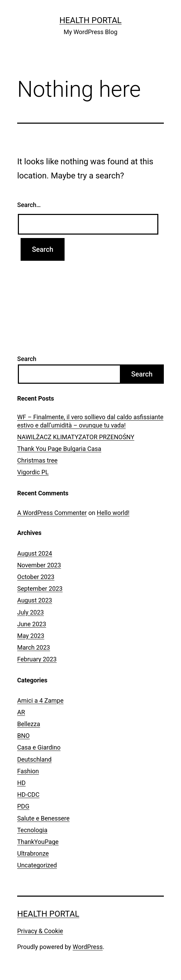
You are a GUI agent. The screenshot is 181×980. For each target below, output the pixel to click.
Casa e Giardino (39, 747)
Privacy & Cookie (40, 931)
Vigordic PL (33, 472)
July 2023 (31, 612)
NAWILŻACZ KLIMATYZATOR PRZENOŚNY (76, 437)
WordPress (88, 947)
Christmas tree (37, 460)
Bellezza (29, 724)
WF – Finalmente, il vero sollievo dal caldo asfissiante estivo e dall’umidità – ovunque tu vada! (90, 421)
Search (27, 359)
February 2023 (37, 659)
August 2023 (35, 600)
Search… (29, 205)
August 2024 (35, 553)
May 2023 (31, 636)
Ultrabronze (33, 853)
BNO (23, 736)
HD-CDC (28, 795)
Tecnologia (32, 830)
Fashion (28, 771)
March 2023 (34, 647)
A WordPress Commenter (52, 513)
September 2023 (40, 589)
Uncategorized (37, 865)
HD (21, 783)
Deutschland (34, 759)
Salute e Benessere (43, 818)
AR (21, 712)
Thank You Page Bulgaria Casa (59, 449)
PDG (23, 806)
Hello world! (113, 513)
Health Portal (90, 20)
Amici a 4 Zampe (40, 700)
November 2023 (39, 565)
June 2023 (32, 624)
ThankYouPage (38, 842)
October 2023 (36, 577)
